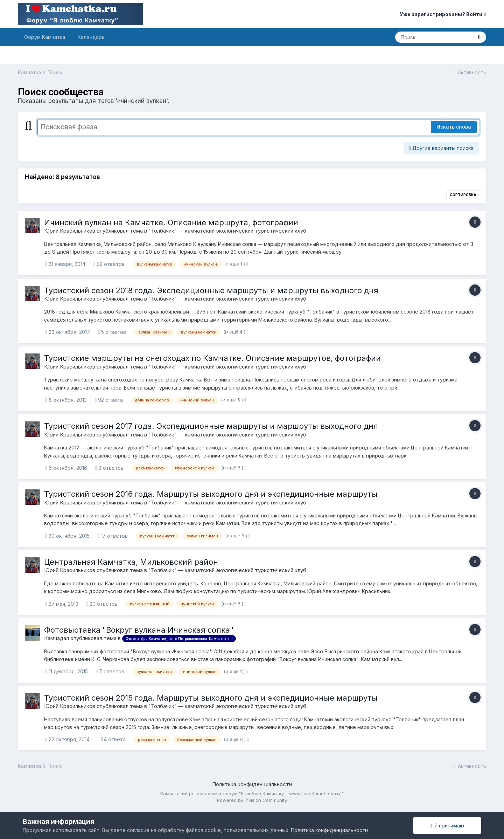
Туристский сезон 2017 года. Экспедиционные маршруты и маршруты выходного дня (211, 426)
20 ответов (102, 604)
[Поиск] (434, 37)
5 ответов (112, 332)
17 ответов (113, 536)
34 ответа (112, 739)
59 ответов (109, 264)
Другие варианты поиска (441, 148)
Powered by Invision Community (252, 800)
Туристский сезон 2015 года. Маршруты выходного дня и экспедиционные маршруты (211, 698)
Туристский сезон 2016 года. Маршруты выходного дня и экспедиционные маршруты (211, 494)
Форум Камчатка (45, 37)
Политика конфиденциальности (252, 784)
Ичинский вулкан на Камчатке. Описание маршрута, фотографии (171, 222)
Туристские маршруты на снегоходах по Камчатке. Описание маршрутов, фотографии (212, 358)
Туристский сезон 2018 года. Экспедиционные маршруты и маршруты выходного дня (211, 290)
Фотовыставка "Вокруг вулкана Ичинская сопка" (139, 630)
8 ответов (109, 468)
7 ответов (110, 671)
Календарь (91, 37)
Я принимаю (447, 826)
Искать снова (454, 127)
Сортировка (464, 195)
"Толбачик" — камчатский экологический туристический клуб (227, 231)
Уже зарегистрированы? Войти (443, 14)
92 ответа (109, 400)
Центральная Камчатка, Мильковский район (131, 562)
